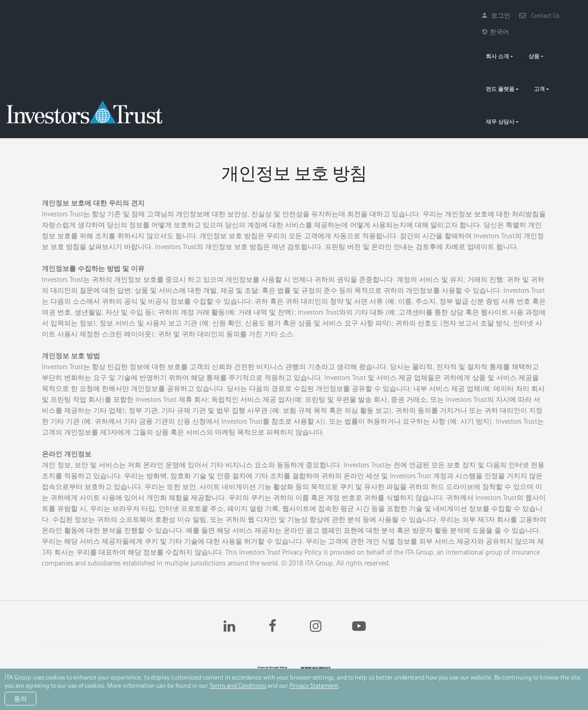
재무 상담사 (556, 40)
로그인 (478, 15)
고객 (516, 40)
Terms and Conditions (238, 685)
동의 (20, 699)
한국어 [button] (563, 15)
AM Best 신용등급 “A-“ (303, 642)
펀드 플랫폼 (477, 40)
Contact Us (521, 15)
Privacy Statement (314, 685)
